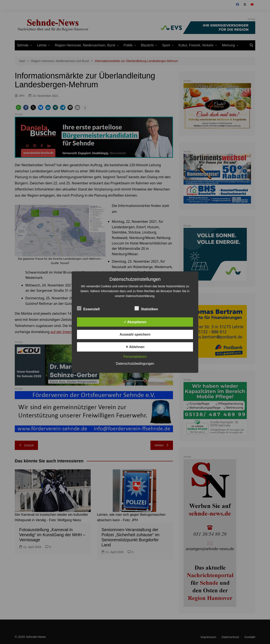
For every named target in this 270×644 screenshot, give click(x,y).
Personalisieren (135, 356)
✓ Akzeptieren (135, 322)
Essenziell (88, 308)
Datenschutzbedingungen (135, 363)
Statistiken (146, 308)
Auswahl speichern (135, 334)
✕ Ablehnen (135, 347)
